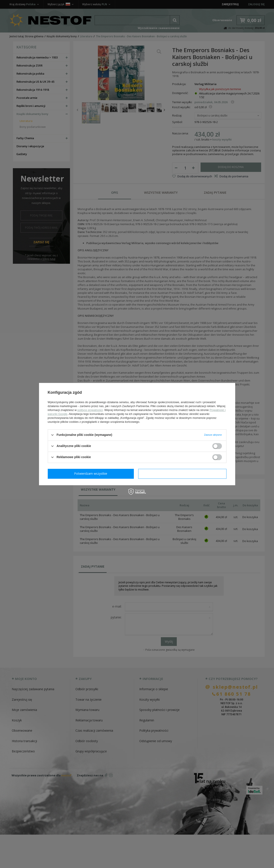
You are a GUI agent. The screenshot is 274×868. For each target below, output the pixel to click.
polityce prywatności (90, 410)
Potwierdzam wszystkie (183, 473)
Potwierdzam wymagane (92, 473)
